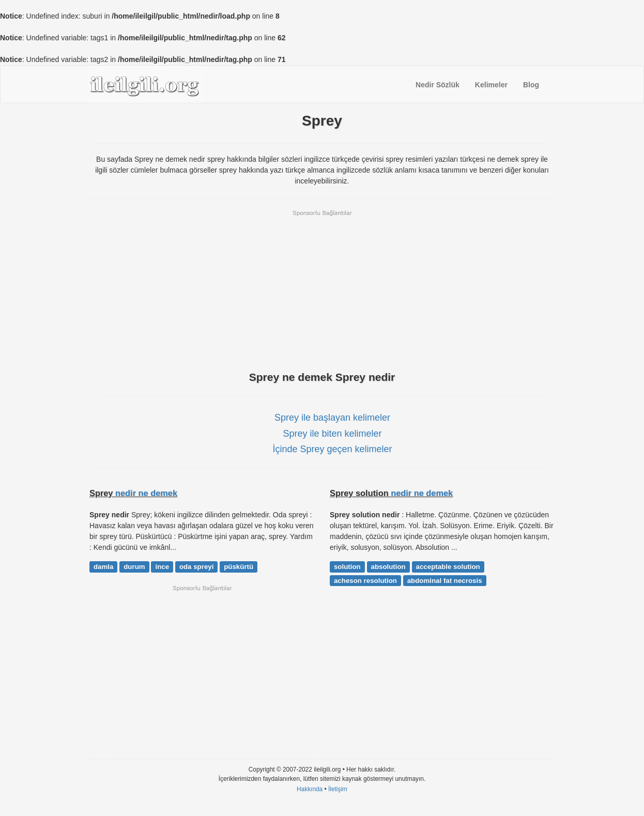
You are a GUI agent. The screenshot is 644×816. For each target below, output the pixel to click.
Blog (531, 85)
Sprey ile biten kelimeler (332, 434)
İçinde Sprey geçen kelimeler (332, 449)
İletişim (338, 789)
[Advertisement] (322, 289)
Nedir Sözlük (438, 85)
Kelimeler (491, 85)
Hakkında (310, 789)
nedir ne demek (146, 493)
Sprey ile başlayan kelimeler (332, 418)
